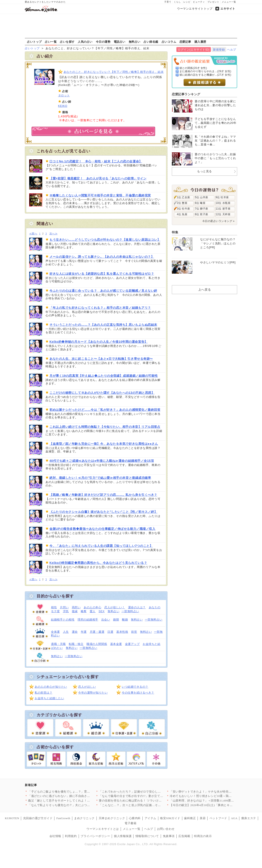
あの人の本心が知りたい (51, 687)
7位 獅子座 (202, 209)
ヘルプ (232, 50)
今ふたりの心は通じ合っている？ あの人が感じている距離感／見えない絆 (103, 291)
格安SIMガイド (170, 818)
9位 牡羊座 (222, 197)
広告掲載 (184, 836)
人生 (66, 632)
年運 (84, 632)
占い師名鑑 (151, 42)
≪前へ (33, 234)
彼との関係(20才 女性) (193, 68)
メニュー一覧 (229, 2)
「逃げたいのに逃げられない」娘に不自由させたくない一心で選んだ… (75, 796)
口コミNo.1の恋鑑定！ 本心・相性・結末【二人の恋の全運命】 (96, 161)
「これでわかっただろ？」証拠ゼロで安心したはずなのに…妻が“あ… (145, 792)
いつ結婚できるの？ (135, 687)
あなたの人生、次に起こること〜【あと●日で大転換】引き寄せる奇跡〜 (101, 359)
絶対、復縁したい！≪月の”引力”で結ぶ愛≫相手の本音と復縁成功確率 (100, 478)
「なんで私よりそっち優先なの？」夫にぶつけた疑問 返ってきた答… (74, 805)
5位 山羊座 (202, 197)
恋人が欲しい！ (115, 607)
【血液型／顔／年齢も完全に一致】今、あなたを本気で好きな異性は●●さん (104, 444)
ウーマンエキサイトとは (103, 829)
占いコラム (169, 42)
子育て (168, 2)
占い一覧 (51, 42)
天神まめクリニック (112, 818)
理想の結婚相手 (88, 620)
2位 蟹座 (182, 203)
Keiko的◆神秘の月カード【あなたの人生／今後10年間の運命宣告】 (99, 342)
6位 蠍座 (200, 203)
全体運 (55, 632)
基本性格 (122, 632)
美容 (203, 818)
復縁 (75, 611)
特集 (175, 232)
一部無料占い (130, 611)
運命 (75, 632)
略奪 (84, 611)
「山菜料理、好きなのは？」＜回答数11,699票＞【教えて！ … (211, 801)
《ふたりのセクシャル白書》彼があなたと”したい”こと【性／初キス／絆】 (103, 512)
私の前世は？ (43, 693)
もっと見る (205, 171)
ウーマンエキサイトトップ (195, 9)
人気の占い (85, 42)
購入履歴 (200, 42)
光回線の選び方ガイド (38, 818)
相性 (54, 607)
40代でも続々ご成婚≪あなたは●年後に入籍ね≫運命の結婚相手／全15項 (102, 461)
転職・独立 (76, 644)
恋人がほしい (87, 687)
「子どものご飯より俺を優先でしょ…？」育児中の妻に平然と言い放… (75, 792)
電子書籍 (130, 823)
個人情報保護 (123, 836)
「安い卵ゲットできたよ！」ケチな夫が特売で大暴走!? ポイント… (214, 792)
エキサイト (228, 9)
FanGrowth (63, 818)
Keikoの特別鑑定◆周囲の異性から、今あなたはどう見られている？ (98, 563)
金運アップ (132, 644)
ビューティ (199, 2)
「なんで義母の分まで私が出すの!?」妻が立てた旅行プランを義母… (144, 796)
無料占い (135, 42)
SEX (102, 611)
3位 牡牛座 (183, 209)
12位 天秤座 (223, 214)
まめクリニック (84, 818)
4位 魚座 (182, 214)
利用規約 (71, 836)
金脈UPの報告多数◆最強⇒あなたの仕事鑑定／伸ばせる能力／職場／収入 (102, 529)
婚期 (116, 620)
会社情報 (55, 836)
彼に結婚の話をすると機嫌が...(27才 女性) (205, 75)
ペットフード (218, 818)
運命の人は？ (137, 607)
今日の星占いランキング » (218, 221)
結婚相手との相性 (63, 620)
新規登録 (219, 50)
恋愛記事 (185, 42)
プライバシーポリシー (95, 836)
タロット (64, 95)
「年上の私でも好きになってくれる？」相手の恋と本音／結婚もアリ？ (100, 308)
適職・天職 (58, 644)
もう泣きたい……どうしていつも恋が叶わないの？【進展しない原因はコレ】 (105, 240)
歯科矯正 (190, 818)
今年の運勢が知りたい (93, 693)
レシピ (187, 2)
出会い (106, 620)
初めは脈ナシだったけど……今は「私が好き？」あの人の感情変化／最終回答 (105, 410)
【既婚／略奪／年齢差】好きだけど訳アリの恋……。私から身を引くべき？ (103, 495)
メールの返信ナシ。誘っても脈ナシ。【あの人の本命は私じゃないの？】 (102, 257)
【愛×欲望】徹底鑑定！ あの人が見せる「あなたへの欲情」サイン (98, 178)
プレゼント (213, 2)
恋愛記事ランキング (186, 94)
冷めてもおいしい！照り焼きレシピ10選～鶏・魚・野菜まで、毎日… (215, 796)
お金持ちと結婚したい (49, 698)
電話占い (120, 42)
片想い (64, 607)
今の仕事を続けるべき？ (138, 693)
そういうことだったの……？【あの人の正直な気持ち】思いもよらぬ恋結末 (103, 325)
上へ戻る (205, 290)
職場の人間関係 (97, 644)
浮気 (66, 611)
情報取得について (147, 836)
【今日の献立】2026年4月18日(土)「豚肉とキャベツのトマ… (210, 805)
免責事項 (169, 836)
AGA (234, 818)
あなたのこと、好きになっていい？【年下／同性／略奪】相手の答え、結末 (114, 72)
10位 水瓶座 (223, 203)
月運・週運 (97, 632)
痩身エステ (249, 818)
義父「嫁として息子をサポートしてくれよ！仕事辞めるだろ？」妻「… (75, 801)
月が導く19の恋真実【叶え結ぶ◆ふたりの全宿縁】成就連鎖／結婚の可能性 (104, 376)
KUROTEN (12, 818)
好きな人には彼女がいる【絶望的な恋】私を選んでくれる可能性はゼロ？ (102, 274)
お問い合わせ (166, 829)
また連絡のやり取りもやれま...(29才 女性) (205, 71)
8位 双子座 (202, 214)
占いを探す (67, 42)
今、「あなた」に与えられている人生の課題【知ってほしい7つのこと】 (101, 546)
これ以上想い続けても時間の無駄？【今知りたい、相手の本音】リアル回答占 (105, 427)
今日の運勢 (103, 42)
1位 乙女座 (183, 197)
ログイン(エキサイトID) (194, 50)
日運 (110, 632)
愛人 (93, 611)
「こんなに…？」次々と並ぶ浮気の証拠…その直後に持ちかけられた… (146, 805)
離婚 (125, 620)
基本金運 (116, 644)
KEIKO (63, 106)
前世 (134, 632)
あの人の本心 (92, 607)
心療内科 (135, 818)
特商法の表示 (203, 836)
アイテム (150, 818)
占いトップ (34, 42)
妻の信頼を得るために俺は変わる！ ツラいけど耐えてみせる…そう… (145, 801)
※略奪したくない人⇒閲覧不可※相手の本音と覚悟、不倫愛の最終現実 (100, 195)
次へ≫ (53, 234)
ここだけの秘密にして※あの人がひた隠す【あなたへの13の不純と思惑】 (102, 393)
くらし (177, 2)
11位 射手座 (223, 209)
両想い (76, 607)
